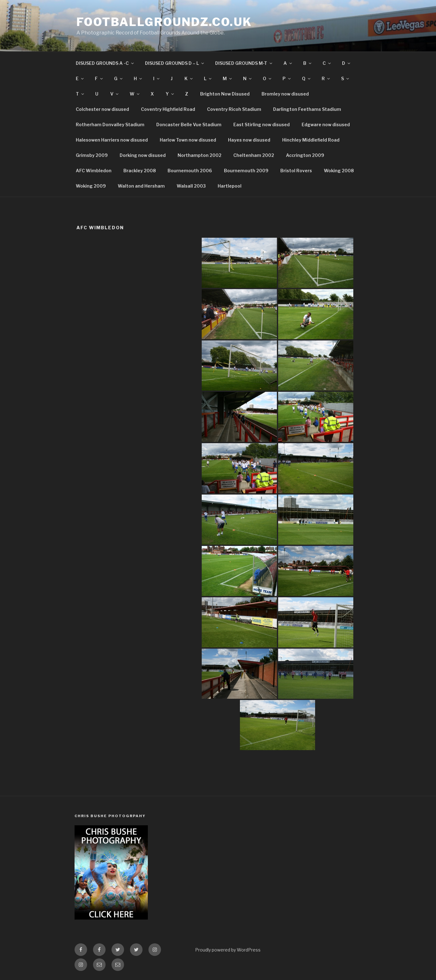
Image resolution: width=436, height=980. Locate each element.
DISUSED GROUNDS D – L (175, 63)
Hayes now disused (249, 140)
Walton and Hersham (141, 186)
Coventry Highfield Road (168, 109)
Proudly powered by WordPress (228, 950)
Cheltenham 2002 (254, 155)
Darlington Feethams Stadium (307, 109)
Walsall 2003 (191, 186)
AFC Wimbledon (94, 171)
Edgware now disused (326, 124)
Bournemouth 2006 (190, 171)
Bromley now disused (285, 94)
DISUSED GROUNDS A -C (105, 63)
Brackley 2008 (140, 171)
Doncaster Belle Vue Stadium (189, 124)
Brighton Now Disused (225, 94)
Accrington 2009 (305, 155)
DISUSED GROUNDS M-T (244, 63)
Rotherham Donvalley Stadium (110, 124)
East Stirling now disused (262, 124)
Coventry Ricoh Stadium (234, 109)
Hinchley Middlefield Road (311, 140)
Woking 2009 (91, 186)
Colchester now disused (102, 109)
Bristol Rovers (296, 171)
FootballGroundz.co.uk (164, 22)
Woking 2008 (339, 171)
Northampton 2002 (200, 155)
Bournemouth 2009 (246, 171)
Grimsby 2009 (92, 155)
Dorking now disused (143, 155)
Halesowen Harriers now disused (112, 140)
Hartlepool (230, 186)
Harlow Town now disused (188, 140)
